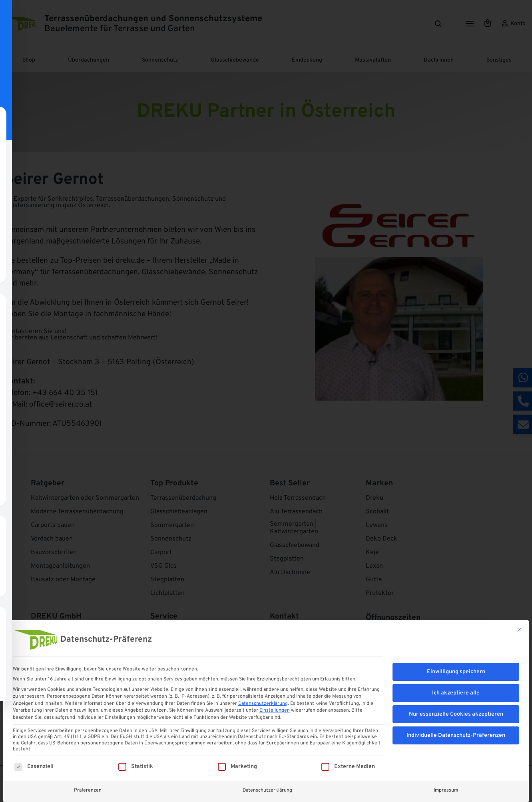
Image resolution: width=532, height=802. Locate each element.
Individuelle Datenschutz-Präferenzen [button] (456, 735)
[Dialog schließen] (519, 630)
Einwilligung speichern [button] (456, 672)
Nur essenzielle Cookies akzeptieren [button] (456, 714)
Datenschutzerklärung (263, 704)
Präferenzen (88, 790)
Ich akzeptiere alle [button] (456, 693)
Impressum (446, 790)
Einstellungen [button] (275, 710)
